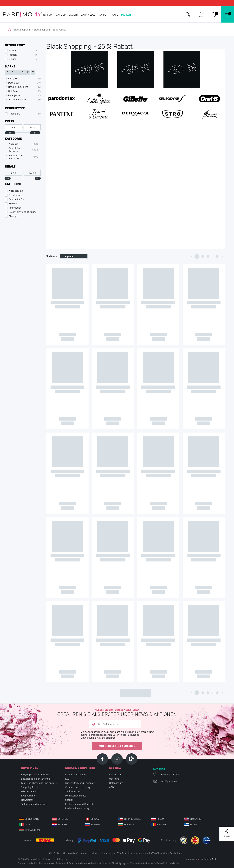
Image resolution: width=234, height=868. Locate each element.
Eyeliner (13, 203)
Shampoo (14, 216)
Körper (103, 15)
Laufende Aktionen (75, 775)
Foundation (15, 208)
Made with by (201, 859)
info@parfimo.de (170, 781)
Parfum (48, 15)
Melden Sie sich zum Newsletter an (117, 713)
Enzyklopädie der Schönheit (36, 779)
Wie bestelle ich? (30, 791)
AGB (111, 787)
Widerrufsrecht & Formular (80, 783)
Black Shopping (22, 30)
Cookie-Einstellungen (56, 859)
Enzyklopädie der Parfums (35, 775)
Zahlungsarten (73, 791)
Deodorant (15, 195)
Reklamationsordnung (77, 808)
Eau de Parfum (17, 199)
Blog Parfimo (28, 796)
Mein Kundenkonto (76, 796)
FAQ (67, 779)
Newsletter (27, 800)
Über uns (114, 779)
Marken (126, 15)
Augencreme (16, 191)
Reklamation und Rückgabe (80, 804)
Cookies (69, 800)
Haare (114, 15)
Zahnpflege (88, 15)
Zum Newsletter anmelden (117, 746)
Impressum (115, 775)
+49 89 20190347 (170, 774)
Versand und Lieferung (78, 787)
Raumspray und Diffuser (23, 212)
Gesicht (73, 15)
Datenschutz (116, 783)
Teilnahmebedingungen (34, 804)
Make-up (60, 15)
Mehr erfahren (107, 738)
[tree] (21, 151)
